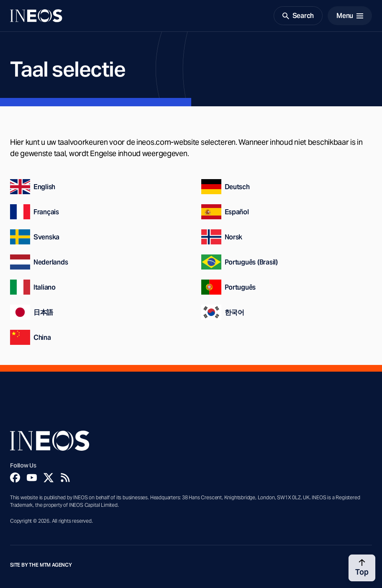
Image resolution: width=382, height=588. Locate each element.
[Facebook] (15, 478)
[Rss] (65, 478)
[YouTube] (32, 478)
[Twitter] (49, 478)
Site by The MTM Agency (41, 565)
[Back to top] (362, 568)
